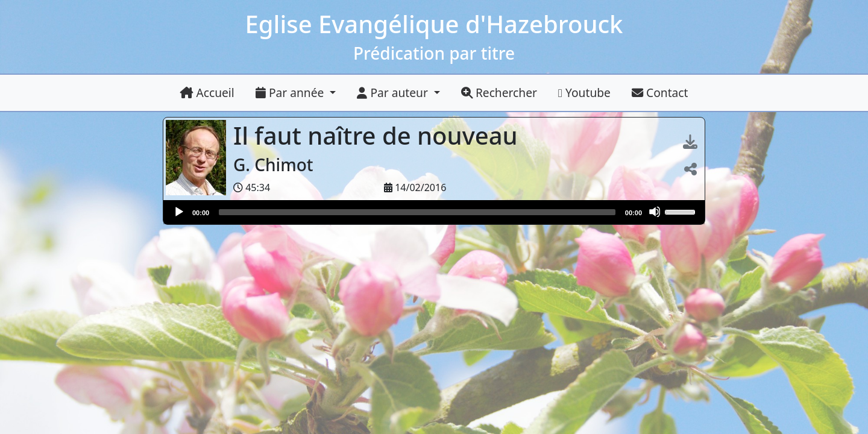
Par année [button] (291, 93)
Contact (660, 93)
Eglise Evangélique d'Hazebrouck (434, 24)
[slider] (417, 212)
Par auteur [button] (394, 93)
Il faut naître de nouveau (379, 135)
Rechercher (499, 93)
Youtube (584, 93)
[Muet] (655, 212)
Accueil (207, 93)
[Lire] (178, 212)
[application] (434, 212)
